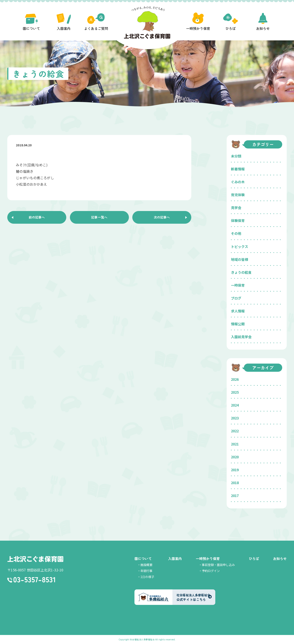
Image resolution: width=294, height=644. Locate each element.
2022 (235, 431)
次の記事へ (162, 218)
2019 (235, 470)
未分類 (236, 156)
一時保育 (238, 285)
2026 (235, 379)
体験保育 (238, 220)
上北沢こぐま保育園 (35, 559)
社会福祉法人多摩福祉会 (142, 639)
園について (143, 558)
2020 (235, 457)
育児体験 (238, 195)
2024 (235, 405)
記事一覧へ (99, 218)
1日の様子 (147, 577)
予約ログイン (211, 571)
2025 (235, 392)
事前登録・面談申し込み (218, 565)
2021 (235, 444)
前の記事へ (37, 218)
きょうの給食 (241, 272)
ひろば (254, 558)
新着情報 (238, 169)
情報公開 (238, 324)
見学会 (236, 208)
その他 (236, 233)
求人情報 (238, 311)
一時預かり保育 (208, 558)
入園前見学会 (241, 337)
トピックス (240, 246)
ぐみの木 (238, 182)
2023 (235, 418)
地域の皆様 (240, 259)
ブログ (236, 298)
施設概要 (146, 565)
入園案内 (175, 558)
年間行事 (146, 571)
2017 (235, 496)
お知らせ (280, 558)
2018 (235, 483)
